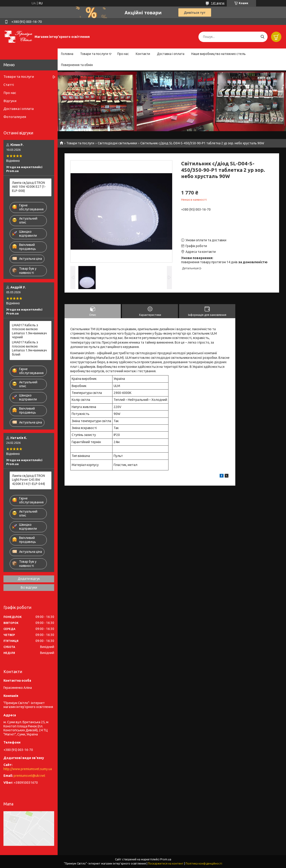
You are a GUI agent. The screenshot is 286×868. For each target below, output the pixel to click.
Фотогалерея (15, 117)
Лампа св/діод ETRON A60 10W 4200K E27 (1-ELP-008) (29, 187)
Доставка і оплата (171, 54)
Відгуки (10, 101)
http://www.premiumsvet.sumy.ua (28, 769)
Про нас (123, 54)
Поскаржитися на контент (166, 863)
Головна (67, 54)
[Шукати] (262, 37)
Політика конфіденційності (204, 863)
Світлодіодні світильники (117, 143)
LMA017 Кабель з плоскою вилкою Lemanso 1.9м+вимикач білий (29, 348)
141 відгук (218, 3)
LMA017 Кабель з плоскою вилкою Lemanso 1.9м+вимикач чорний (29, 331)
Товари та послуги (94, 54)
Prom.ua (166, 859)
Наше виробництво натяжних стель (218, 54)
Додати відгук (29, 579)
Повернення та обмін (77, 65)
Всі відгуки (29, 587)
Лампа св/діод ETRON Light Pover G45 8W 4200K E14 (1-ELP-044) (28, 480)
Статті (9, 85)
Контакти (143, 54)
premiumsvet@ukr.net (29, 776)
